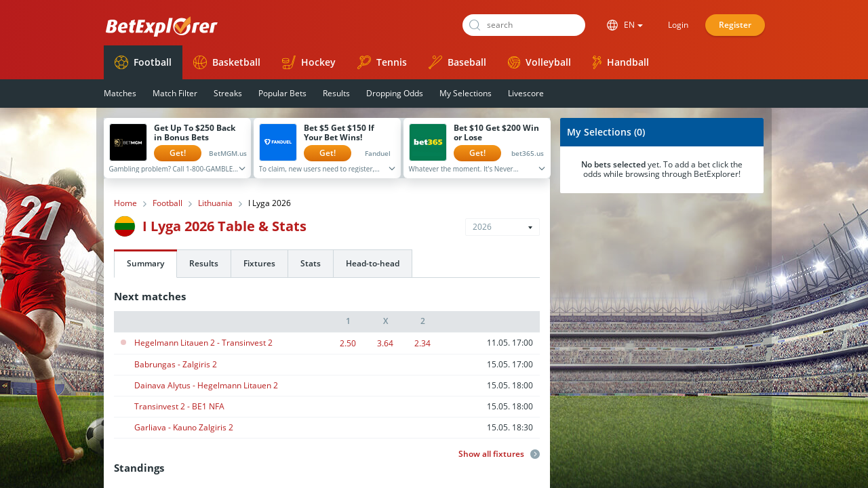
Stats (311, 263)
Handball (621, 62)
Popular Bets (282, 93)
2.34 (422, 343)
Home (125, 203)
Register (735, 25)
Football (143, 62)
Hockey (309, 62)
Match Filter (175, 93)
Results (336, 93)
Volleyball (539, 62)
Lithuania (215, 203)
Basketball (227, 62)
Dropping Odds (395, 93)
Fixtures (259, 263)
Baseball (457, 62)
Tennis (382, 62)
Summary (145, 263)
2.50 (348, 343)
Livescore (526, 93)
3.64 (385, 343)
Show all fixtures (499, 454)
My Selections (466, 93)
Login (678, 25)
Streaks (228, 93)
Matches (120, 93)
